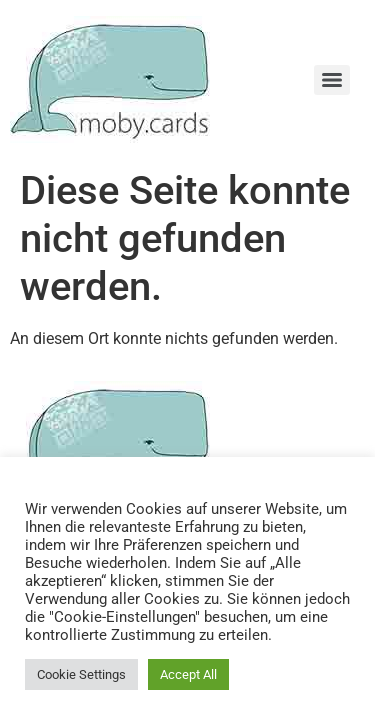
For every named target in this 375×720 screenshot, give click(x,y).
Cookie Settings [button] (81, 674)
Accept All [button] (188, 674)
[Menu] (332, 80)
